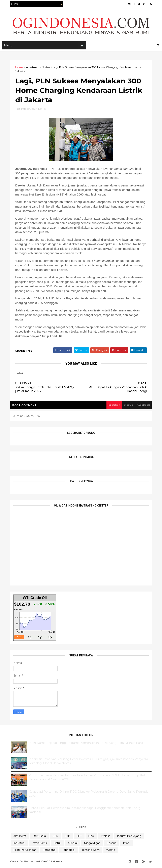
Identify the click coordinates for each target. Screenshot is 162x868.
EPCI (91, 837)
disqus (128, 406)
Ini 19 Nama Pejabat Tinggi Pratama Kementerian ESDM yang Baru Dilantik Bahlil (86, 744)
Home (20, 68)
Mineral (73, 844)
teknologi (69, 851)
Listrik (47, 68)
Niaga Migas (92, 844)
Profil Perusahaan (25, 851)
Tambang (49, 851)
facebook (143, 406)
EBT (79, 837)
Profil (127, 844)
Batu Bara (39, 837)
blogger (114, 406)
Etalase (106, 837)
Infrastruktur (34, 68)
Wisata (111, 851)
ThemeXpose (32, 862)
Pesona (112, 844)
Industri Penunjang (129, 837)
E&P (67, 837)
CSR (55, 837)
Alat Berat (20, 837)
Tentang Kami (91, 851)
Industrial (19, 844)
